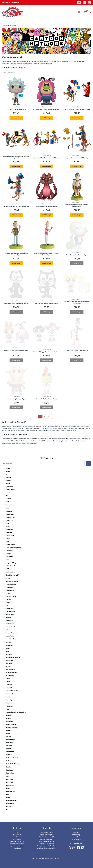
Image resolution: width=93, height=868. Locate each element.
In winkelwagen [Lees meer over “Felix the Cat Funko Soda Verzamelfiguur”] (16, 312)
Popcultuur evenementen (46, 839)
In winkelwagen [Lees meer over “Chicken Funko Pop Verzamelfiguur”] (46, 407)
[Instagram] (89, 3)
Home (4, 25)
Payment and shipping (17, 844)
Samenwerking (76, 839)
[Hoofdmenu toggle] (79, 12)
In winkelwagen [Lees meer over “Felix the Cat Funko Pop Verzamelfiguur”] (46, 312)
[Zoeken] (88, 463)
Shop (17, 832)
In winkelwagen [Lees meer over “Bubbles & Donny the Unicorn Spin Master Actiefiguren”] (77, 312)
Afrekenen (17, 837)
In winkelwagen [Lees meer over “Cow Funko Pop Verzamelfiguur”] (16, 407)
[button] (79, 3)
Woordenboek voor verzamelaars (46, 848)
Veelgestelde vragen (46, 832)
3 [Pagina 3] (48, 417)
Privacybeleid (17, 848)
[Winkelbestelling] (12, 72)
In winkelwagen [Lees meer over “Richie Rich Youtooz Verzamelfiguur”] (77, 263)
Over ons (76, 832)
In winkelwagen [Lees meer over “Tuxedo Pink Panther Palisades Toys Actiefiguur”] (77, 360)
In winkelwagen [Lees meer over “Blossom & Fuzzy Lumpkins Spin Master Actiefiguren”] (16, 360)
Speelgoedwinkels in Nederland (46, 846)
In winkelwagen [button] (16, 118)
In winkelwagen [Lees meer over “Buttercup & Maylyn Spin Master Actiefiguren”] (46, 360)
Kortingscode (17, 839)
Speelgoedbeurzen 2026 (46, 837)
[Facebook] (85, 3)
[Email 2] (74, 848)
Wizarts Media (56, 858)
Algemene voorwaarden (17, 846)
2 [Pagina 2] (44, 417)
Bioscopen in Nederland (46, 841)
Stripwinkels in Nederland (47, 844)
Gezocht (76, 837)
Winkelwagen (17, 835)
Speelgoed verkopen (46, 835)
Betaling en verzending (17, 841)
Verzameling (76, 835)
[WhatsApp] (69, 848)
